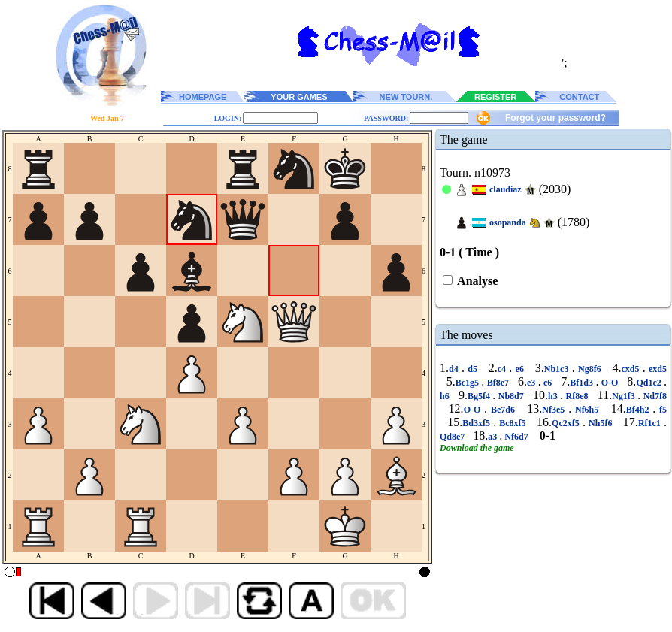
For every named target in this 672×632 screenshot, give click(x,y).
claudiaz (506, 189)
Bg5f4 (480, 396)
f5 (661, 410)
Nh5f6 (601, 423)
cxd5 (631, 369)
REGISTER (495, 97)
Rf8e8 (577, 396)
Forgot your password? (555, 118)
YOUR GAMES (299, 97)
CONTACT (579, 97)
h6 (446, 396)
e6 (519, 369)
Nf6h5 (587, 410)
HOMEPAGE (203, 97)
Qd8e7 (453, 437)
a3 (493, 437)
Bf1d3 (583, 383)
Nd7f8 (654, 396)
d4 (455, 369)
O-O (609, 383)
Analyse (476, 281)
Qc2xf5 (567, 423)
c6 (548, 383)
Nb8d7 (511, 396)
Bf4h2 (639, 410)
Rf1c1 (651, 423)
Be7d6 (503, 410)
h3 (554, 396)
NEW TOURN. (406, 97)
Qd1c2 (650, 383)
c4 (504, 369)
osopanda (508, 222)
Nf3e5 (555, 410)
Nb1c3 (558, 369)
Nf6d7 (516, 437)
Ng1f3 (625, 396)
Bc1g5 (469, 383)
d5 (472, 369)
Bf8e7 (498, 383)
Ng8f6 (590, 369)
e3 (533, 383)
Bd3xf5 (478, 423)
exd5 (656, 369)
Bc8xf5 (513, 423)
